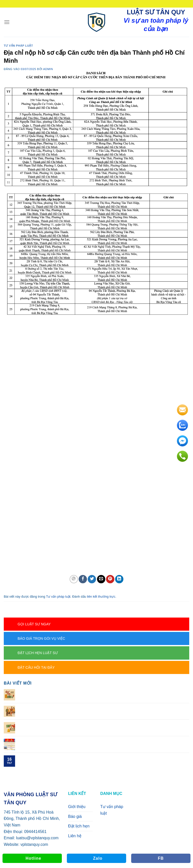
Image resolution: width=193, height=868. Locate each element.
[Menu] (7, 22)
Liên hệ (75, 836)
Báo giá (75, 816)
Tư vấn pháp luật (18, 46)
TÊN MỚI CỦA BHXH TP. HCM (47, 758)
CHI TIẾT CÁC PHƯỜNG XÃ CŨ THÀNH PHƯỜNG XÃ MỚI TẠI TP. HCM (85, 741)
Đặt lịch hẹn (79, 826)
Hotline (34, 858)
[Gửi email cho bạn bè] (101, 579)
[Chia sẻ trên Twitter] (92, 579)
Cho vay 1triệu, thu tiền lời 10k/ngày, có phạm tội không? (70, 692)
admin (48, 69)
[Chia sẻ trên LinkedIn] (119, 579)
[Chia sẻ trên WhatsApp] (74, 579)
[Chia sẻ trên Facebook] (83, 579)
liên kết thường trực (101, 597)
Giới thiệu (77, 807)
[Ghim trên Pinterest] (110, 579)
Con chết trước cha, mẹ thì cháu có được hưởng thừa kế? (71, 725)
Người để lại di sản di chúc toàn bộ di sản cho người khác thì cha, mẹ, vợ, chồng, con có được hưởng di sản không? (104, 711)
